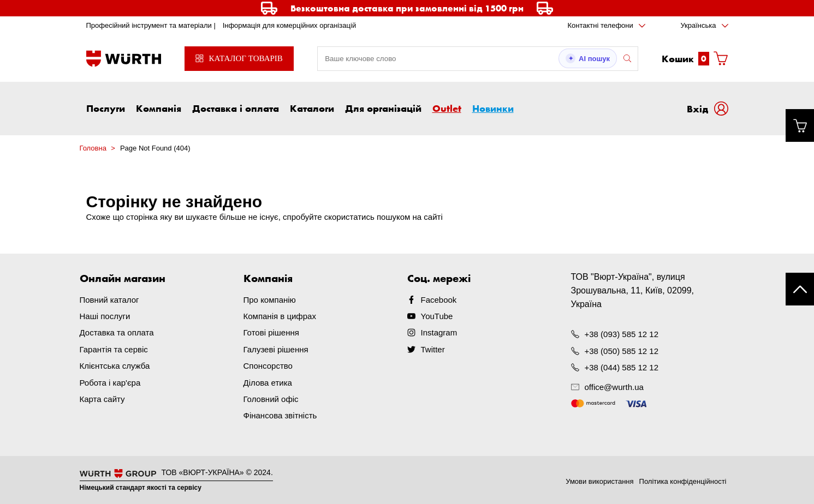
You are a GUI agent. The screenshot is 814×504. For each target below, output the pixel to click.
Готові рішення (271, 332)
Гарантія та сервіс (114, 349)
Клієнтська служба (115, 365)
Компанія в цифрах (280, 316)
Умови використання (599, 480)
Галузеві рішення (276, 349)
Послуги (106, 108)
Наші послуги (105, 316)
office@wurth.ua (614, 387)
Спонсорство (268, 365)
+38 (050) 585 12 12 (622, 350)
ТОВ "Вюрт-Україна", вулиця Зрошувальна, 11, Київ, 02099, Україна (633, 290)
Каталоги (312, 108)
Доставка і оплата (236, 108)
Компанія (159, 108)
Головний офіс (271, 398)
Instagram (439, 332)
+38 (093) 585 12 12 (622, 334)
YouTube (437, 316)
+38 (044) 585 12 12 (622, 367)
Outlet (447, 108)
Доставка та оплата (117, 332)
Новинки (493, 108)
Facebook (439, 300)
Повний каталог (109, 300)
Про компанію (270, 300)
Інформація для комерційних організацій (290, 25)
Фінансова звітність (280, 414)
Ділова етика (268, 382)
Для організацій (383, 108)
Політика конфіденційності (683, 480)
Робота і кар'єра (110, 382)
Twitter (433, 349)
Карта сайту (102, 398)
